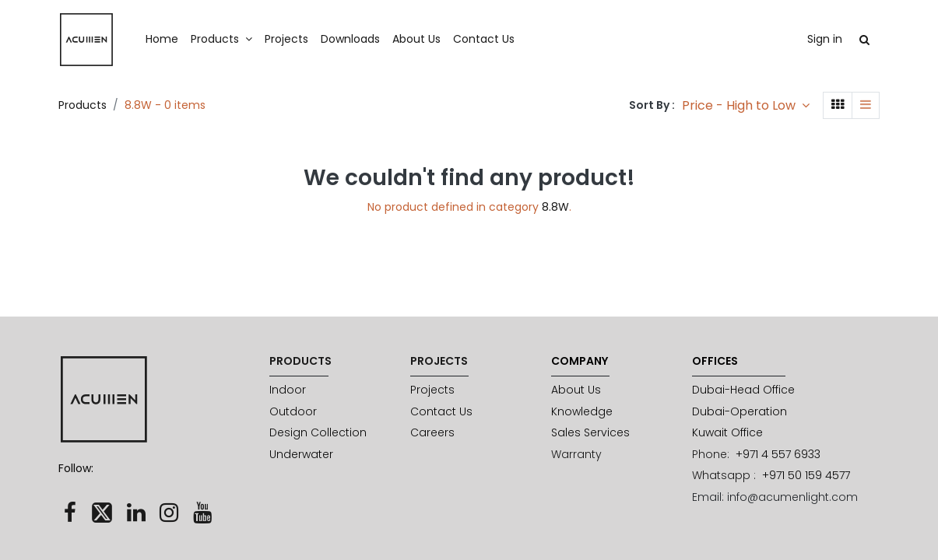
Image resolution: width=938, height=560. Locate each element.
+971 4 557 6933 (778, 454)
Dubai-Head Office (743, 390)
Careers (432, 432)
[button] (746, 105)
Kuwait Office (727, 432)
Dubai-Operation (740, 411)
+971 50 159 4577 (808, 475)
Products (83, 105)
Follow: (76, 468)
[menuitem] (162, 40)
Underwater (303, 454)
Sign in (825, 39)
